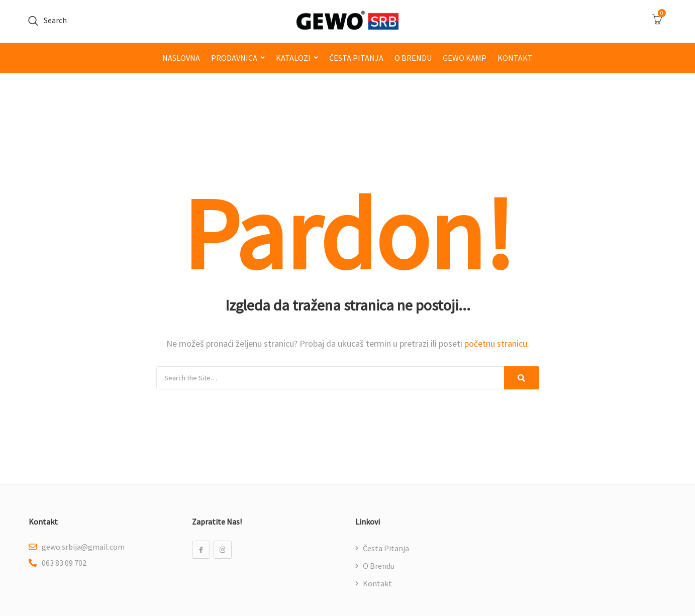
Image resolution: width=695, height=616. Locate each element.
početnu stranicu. (497, 343)
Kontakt (515, 58)
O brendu (413, 58)
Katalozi (293, 58)
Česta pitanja (356, 58)
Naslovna (181, 58)
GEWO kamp (465, 58)
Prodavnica (234, 58)
